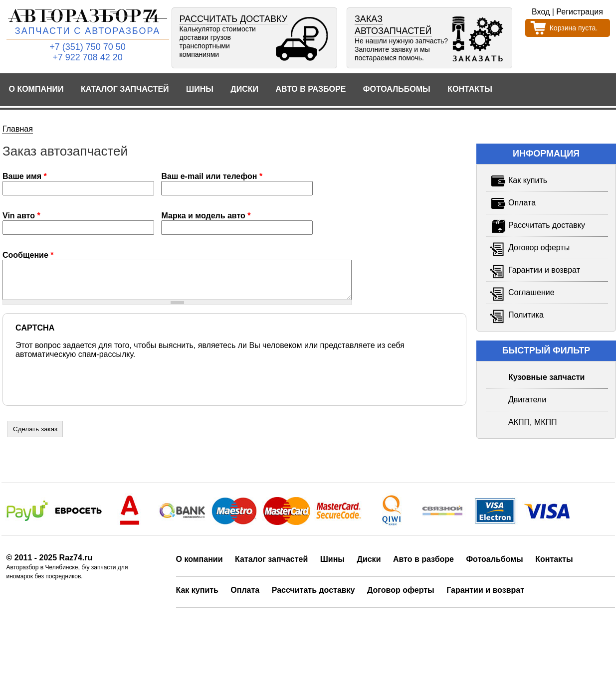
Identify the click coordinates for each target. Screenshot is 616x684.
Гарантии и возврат (485, 598)
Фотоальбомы (397, 89)
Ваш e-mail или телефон (212, 176)
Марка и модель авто (206, 216)
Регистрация (580, 12)
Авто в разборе (310, 89)
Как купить (197, 598)
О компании (36, 89)
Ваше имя (25, 176)
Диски (244, 89)
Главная (18, 129)
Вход (541, 12)
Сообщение (28, 255)
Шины (200, 89)
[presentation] (91, 386)
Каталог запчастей (125, 89)
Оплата (245, 598)
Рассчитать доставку (313, 598)
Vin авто (21, 216)
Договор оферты (401, 598)
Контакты (470, 89)
